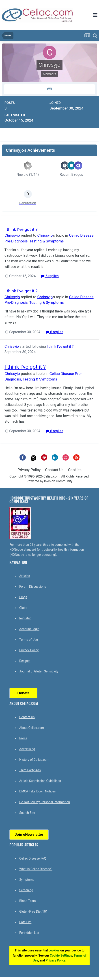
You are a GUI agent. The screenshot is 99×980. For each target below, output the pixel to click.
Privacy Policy (29, 470)
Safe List (25, 922)
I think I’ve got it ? (21, 229)
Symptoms (27, 880)
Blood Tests (27, 901)
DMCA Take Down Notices (38, 791)
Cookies (75, 470)
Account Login (29, 629)
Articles (25, 576)
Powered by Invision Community (50, 481)
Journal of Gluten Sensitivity (39, 671)
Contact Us (54, 470)
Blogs (23, 597)
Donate (23, 693)
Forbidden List (29, 933)
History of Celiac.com (34, 760)
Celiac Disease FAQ (33, 858)
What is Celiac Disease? (36, 869)
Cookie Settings (61, 955)
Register (25, 618)
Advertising (27, 749)
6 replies (50, 276)
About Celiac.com (32, 728)
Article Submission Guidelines (40, 781)
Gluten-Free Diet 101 (33, 912)
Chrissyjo (12, 235)
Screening (26, 890)
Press (23, 738)
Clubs (23, 608)
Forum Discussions (33, 587)
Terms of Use (29, 640)
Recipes (25, 661)
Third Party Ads (30, 770)
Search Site (27, 813)
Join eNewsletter (29, 834)
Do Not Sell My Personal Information (45, 802)
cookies (54, 950)
